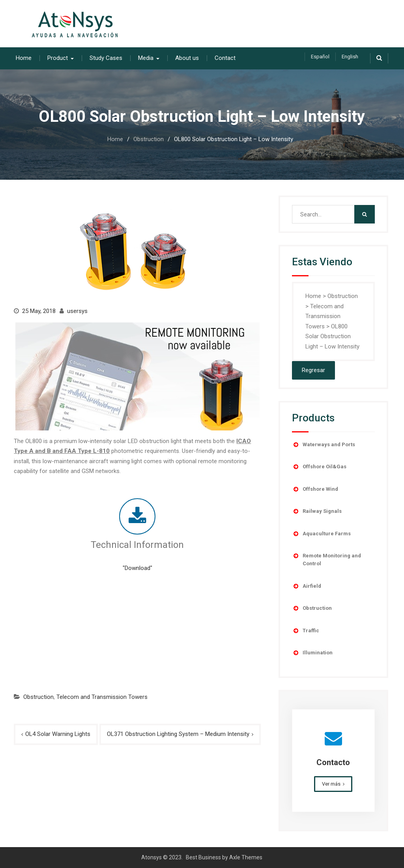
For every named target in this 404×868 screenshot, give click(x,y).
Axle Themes (246, 857)
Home (24, 58)
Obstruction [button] (312, 608)
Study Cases (106, 58)
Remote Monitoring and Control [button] (326, 559)
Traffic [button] (306, 631)
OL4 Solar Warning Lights (58, 734)
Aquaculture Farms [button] (321, 534)
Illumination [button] (312, 653)
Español (320, 57)
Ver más (331, 784)
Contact (225, 58)
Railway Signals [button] (317, 511)
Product (58, 58)
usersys (77, 311)
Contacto (333, 762)
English (350, 57)
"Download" (137, 568)
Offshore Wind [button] (315, 489)
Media (146, 58)
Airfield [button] (307, 586)
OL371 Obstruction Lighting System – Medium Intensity (178, 734)
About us (187, 58)
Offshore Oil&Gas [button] (319, 467)
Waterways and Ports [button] (324, 445)
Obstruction (38, 697)
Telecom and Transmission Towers (102, 697)
